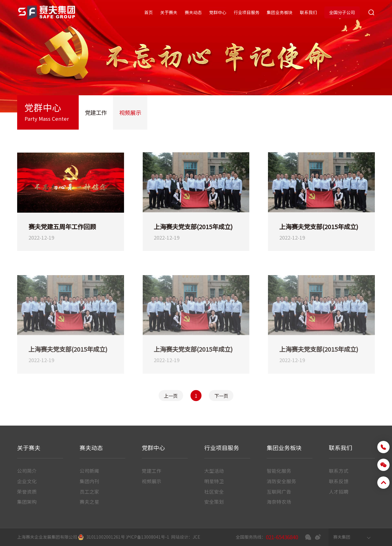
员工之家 (89, 491)
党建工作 (96, 112)
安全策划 (214, 502)
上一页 (171, 396)
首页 (149, 12)
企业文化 (27, 481)
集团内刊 (89, 481)
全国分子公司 (342, 12)
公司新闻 (89, 471)
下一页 (221, 396)
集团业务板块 (280, 12)
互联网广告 (279, 491)
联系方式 (339, 471)
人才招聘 (339, 491)
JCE (196, 537)
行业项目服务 (247, 12)
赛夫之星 (89, 502)
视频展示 (130, 112)
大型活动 (214, 471)
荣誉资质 (27, 491)
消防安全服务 (281, 481)
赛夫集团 (342, 537)
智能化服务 (279, 471)
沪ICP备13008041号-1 (148, 537)
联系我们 (308, 12)
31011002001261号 (106, 537)
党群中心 (218, 12)
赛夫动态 (193, 12)
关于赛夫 (169, 12)
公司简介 (27, 471)
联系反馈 (339, 481)
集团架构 (27, 502)
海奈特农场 (279, 502)
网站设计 (180, 537)
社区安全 (214, 491)
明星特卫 (214, 481)
